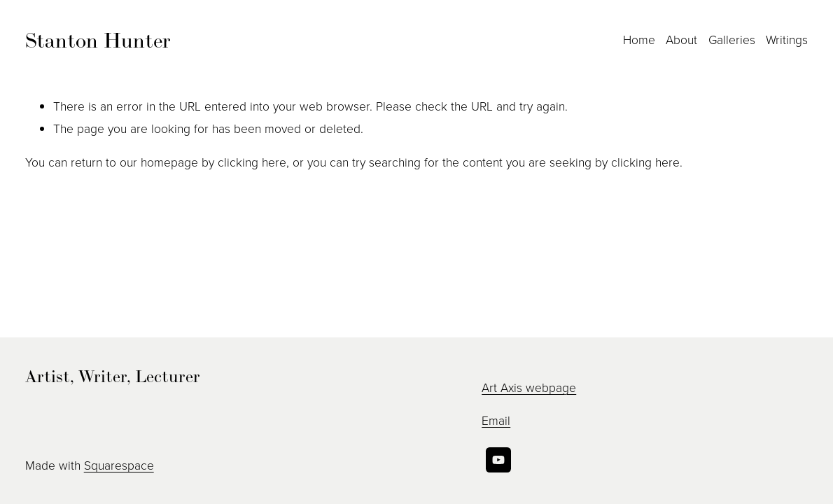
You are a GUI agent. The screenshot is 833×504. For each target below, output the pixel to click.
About (681, 39)
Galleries (732, 39)
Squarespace (119, 465)
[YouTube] (498, 460)
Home (639, 39)
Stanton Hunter (98, 40)
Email (496, 420)
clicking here (252, 162)
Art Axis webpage (529, 387)
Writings (787, 39)
